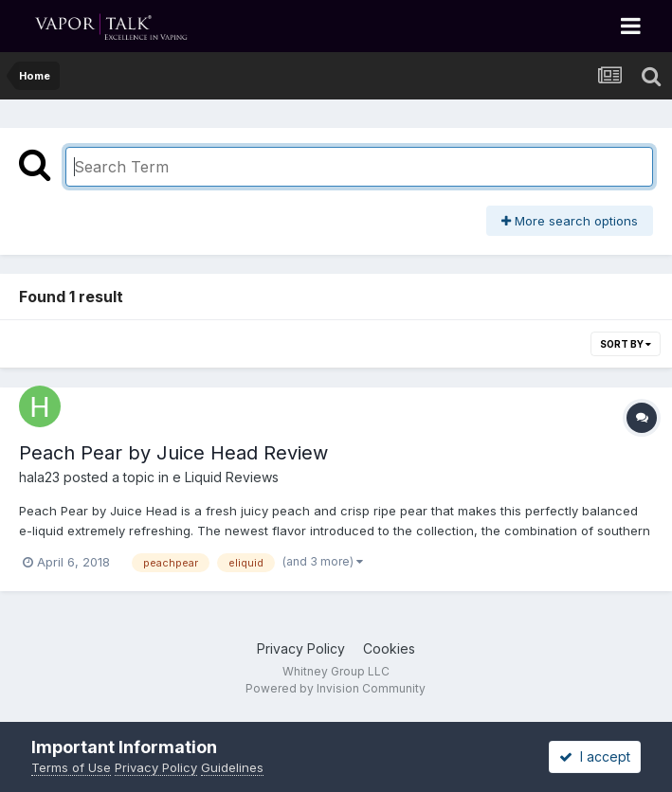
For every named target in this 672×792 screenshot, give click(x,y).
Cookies (389, 648)
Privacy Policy (301, 648)
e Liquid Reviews (226, 477)
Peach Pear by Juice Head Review (173, 453)
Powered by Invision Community (336, 688)
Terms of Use (71, 767)
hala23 (39, 477)
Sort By (626, 344)
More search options (570, 221)
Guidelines (232, 767)
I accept (595, 756)
